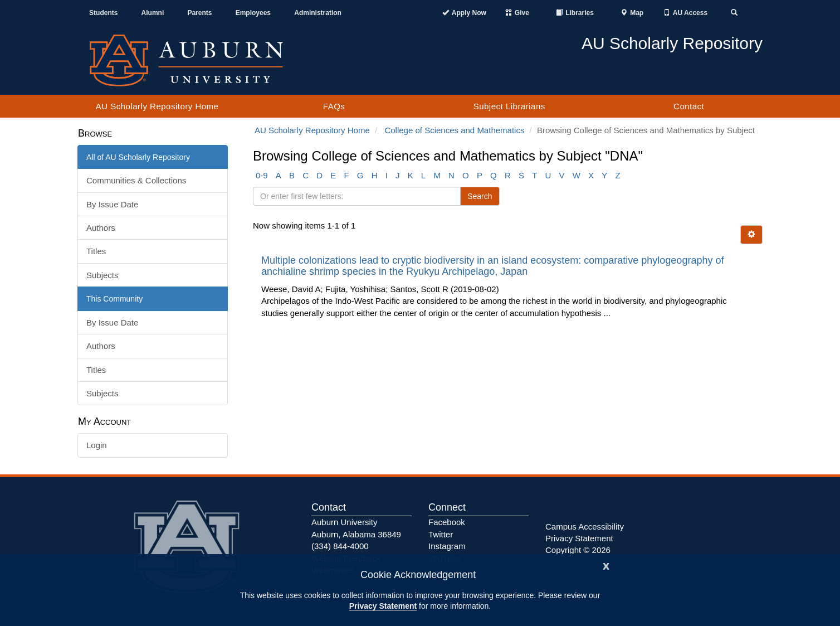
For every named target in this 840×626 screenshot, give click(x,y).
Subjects (102, 275)
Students (103, 13)
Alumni (153, 13)
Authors (101, 228)
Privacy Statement (383, 606)
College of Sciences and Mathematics (454, 130)
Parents (199, 13)
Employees (253, 13)
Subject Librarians (509, 106)
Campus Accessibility (585, 526)
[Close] (606, 565)
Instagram (447, 546)
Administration (318, 13)
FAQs (334, 106)
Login (97, 445)
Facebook (447, 522)
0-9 (262, 175)
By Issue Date (112, 204)
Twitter (441, 534)
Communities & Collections (136, 180)
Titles (96, 251)
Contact (689, 106)
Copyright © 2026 (578, 550)
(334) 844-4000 (340, 546)
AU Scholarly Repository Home (157, 106)
